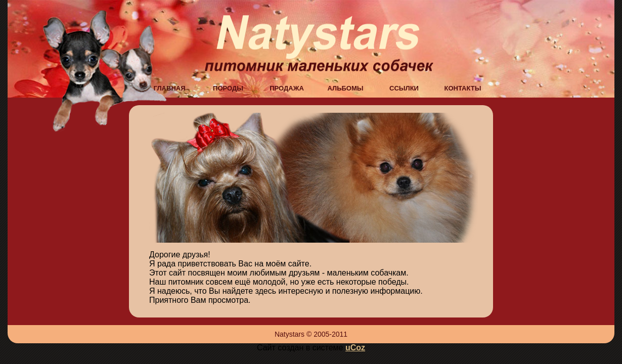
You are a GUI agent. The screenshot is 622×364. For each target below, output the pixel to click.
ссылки (404, 87)
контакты (463, 87)
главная (169, 87)
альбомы (345, 87)
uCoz (355, 348)
